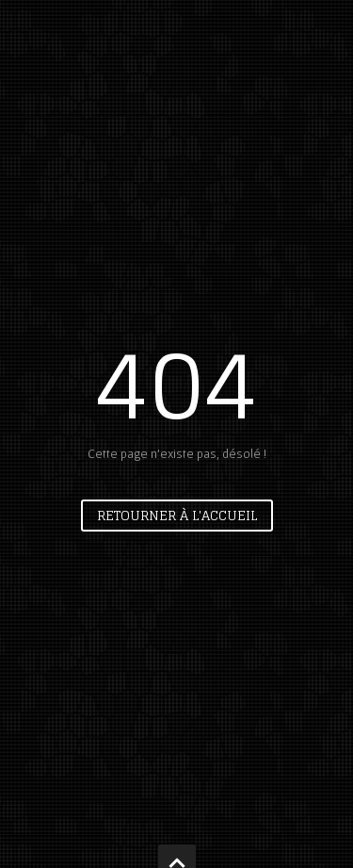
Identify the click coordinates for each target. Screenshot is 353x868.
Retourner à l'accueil (177, 515)
